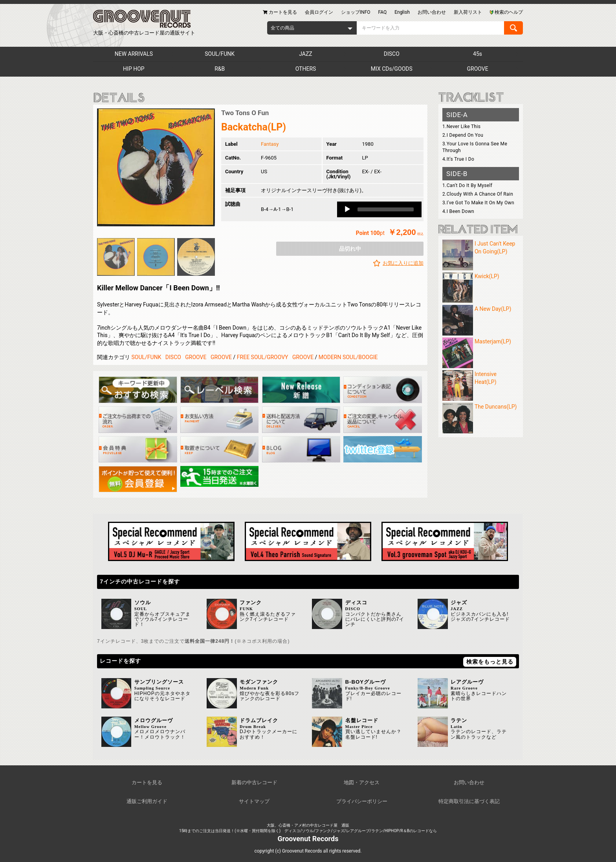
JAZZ (305, 54)
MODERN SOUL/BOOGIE (348, 357)
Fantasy (270, 144)
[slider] (386, 209)
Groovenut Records (308, 839)
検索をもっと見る (490, 662)
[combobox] (312, 28)
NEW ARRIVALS (134, 54)
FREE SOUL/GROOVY (263, 357)
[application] (379, 209)
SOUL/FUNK (220, 54)
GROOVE (478, 69)
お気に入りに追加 (403, 263)
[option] (156, 167)
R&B (220, 69)
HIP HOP (134, 69)
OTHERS (306, 69)
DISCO (392, 54)
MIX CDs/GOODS (392, 69)
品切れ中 (350, 249)
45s (478, 54)
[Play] (347, 209)
